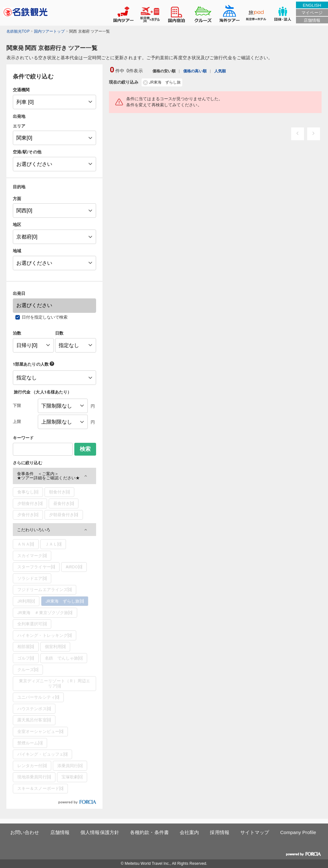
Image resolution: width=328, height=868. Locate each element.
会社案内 (189, 832)
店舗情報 (312, 20)
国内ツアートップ (49, 31)
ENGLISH (312, 5)
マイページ (312, 13)
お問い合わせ (25, 832)
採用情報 (219, 832)
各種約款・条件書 (149, 832)
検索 (85, 449)
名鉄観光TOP (18, 31)
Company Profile (298, 832)
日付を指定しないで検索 (45, 317)
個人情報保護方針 (100, 832)
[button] (54, 476)
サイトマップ (255, 832)
